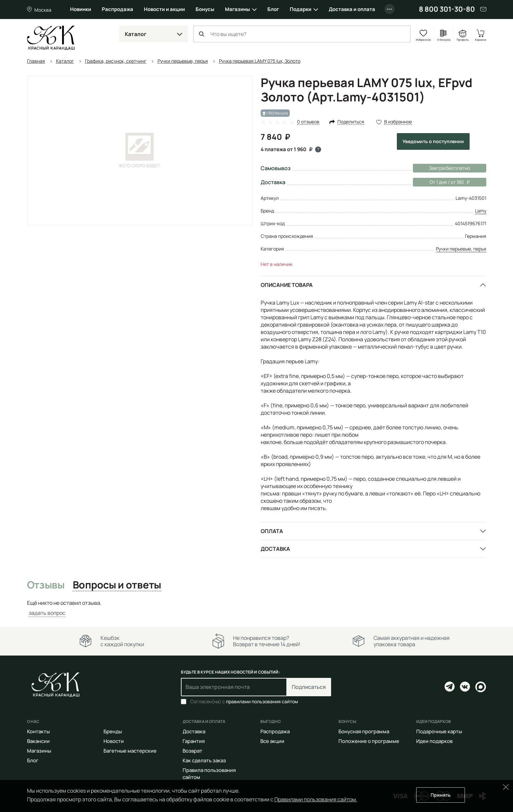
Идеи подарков (434, 741)
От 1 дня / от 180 (441, 182)
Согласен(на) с (244, 702)
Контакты (38, 731)
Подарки (301, 9)
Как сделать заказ (204, 760)
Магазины (237, 9)
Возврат (192, 751)
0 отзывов (308, 122)
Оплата (272, 531)
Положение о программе (369, 741)
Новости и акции (164, 9)
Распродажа (117, 9)
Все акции (272, 741)
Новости (114, 741)
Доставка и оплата (352, 9)
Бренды (113, 731)
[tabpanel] (257, 608)
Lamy (481, 211)
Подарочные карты (439, 731)
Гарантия (194, 741)
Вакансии (38, 741)
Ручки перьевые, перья (461, 249)
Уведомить (433, 141)
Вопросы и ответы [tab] (117, 585)
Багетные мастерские (130, 751)
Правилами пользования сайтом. (316, 799)
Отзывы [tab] (46, 585)
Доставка (275, 549)
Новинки (81, 9)
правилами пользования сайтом (262, 701)
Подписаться (309, 687)
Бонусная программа (364, 731)
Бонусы (205, 9)
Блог (273, 9)
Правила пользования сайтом (209, 774)
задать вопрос (47, 613)
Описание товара (287, 285)
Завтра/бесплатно (449, 168)
